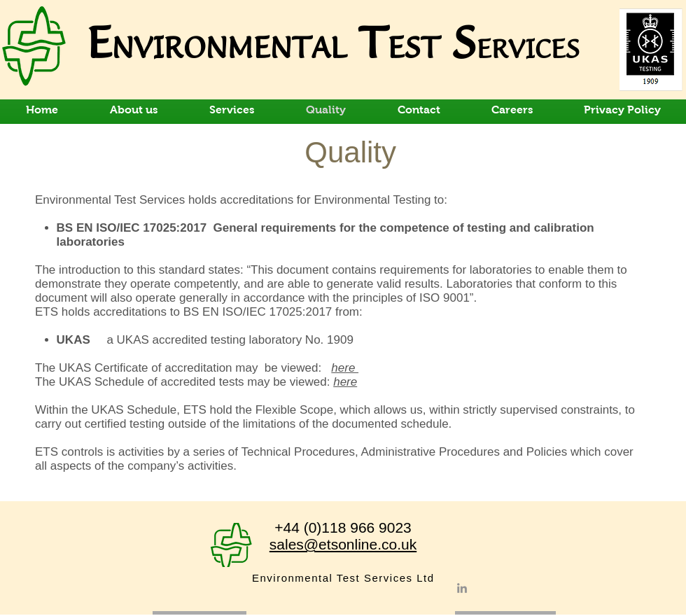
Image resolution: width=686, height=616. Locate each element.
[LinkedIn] (462, 588)
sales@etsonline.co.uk (343, 544)
